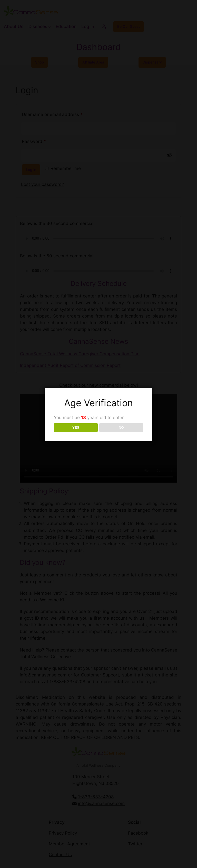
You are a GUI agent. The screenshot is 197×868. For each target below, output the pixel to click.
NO (121, 427)
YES (76, 427)
